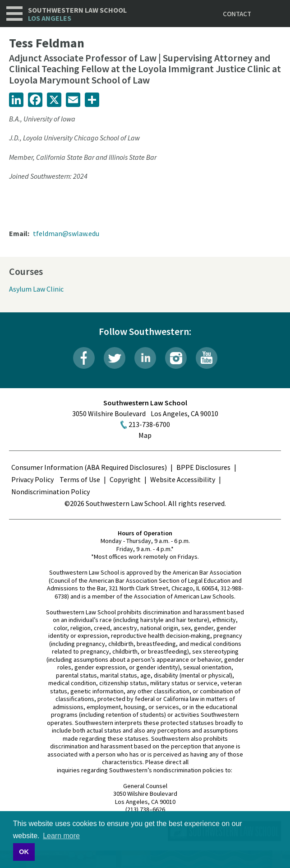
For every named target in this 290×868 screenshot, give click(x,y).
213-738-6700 (149, 424)
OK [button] (24, 852)
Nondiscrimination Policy (51, 492)
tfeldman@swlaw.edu (66, 233)
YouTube (207, 358)
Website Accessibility (183, 479)
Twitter (115, 358)
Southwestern (77, 14)
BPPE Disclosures (203, 467)
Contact (237, 14)
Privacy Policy (32, 479)
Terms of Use (80, 479)
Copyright (125, 479)
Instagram (176, 358)
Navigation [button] (14, 14)
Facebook (84, 358)
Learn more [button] (61, 836)
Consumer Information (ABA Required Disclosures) (89, 467)
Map (145, 435)
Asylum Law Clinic (36, 289)
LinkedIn (145, 358)
